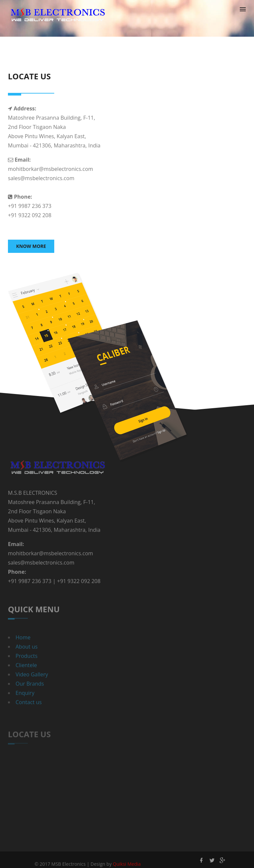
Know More (31, 246)
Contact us (29, 713)
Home (23, 648)
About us (27, 657)
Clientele (26, 676)
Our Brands (30, 694)
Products (26, 667)
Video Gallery (32, 685)
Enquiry (25, 704)
